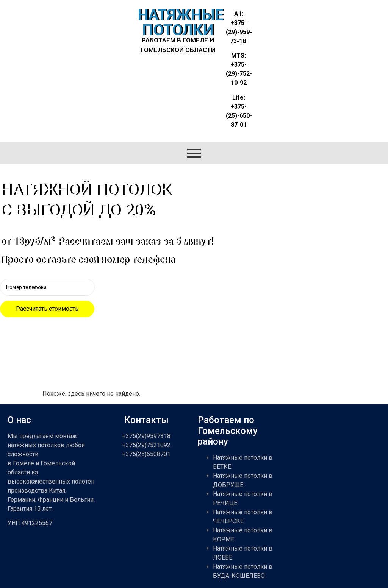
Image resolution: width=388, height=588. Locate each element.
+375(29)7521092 (146, 445)
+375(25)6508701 (146, 454)
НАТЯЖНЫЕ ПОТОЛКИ (181, 23)
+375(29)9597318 (146, 436)
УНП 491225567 (30, 523)
